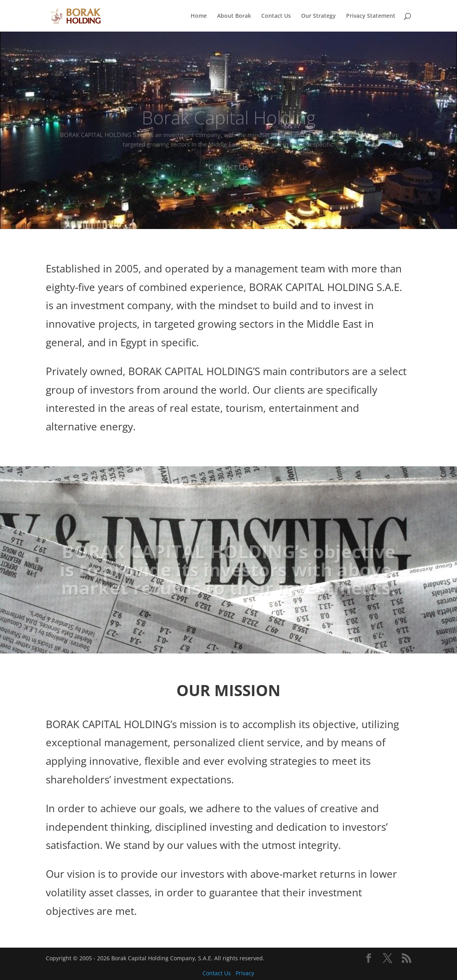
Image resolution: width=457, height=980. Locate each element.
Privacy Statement (371, 16)
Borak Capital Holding (229, 124)
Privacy (245, 973)
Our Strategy (318, 16)
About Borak (234, 16)
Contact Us (276, 16)
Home (199, 16)
